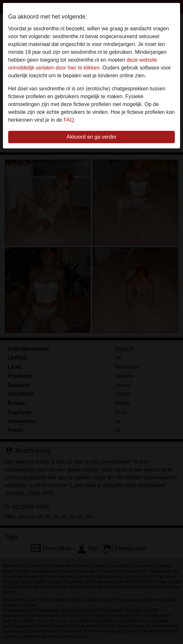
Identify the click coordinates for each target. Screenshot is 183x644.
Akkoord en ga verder (92, 137)
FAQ (69, 120)
